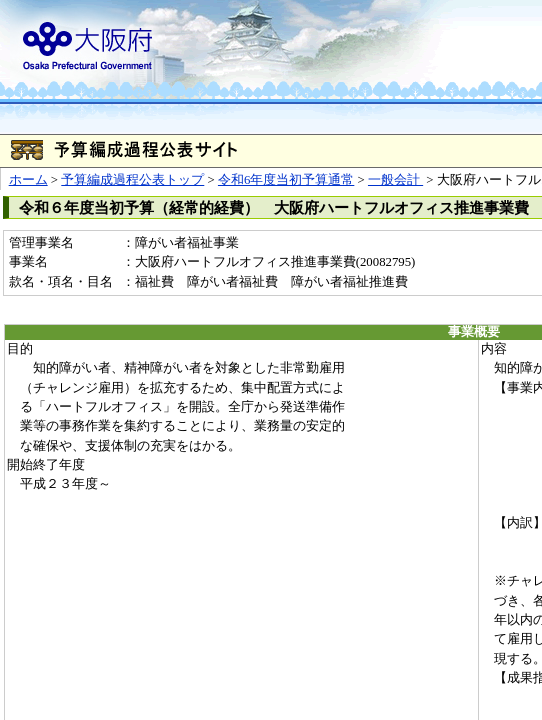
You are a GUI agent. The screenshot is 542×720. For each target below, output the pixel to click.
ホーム (28, 180)
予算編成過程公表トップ (132, 180)
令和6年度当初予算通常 (286, 180)
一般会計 (395, 180)
